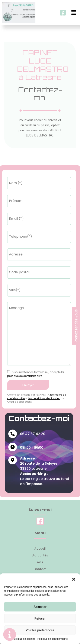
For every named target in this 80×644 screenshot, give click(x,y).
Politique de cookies (24, 639)
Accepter (40, 607)
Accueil (40, 549)
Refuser (40, 618)
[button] (74, 579)
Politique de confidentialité (52, 639)
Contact (40, 569)
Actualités (40, 555)
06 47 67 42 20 (33, 434)
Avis (40, 562)
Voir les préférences (40, 630)
